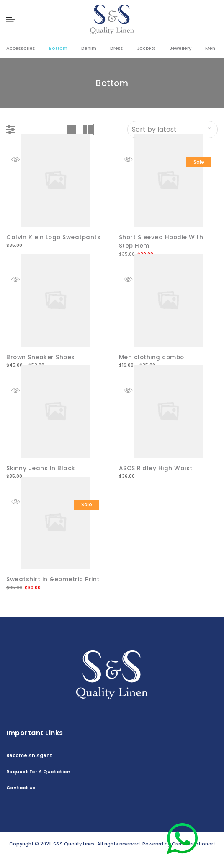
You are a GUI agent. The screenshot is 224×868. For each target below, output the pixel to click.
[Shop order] (173, 130)
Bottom (58, 48)
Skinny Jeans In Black (41, 467)
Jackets (146, 48)
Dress (117, 48)
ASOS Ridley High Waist (156, 467)
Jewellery (180, 48)
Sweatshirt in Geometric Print (54, 578)
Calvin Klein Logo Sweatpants (54, 237)
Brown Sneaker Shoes (41, 357)
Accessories (21, 48)
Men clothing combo (152, 357)
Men (210, 48)
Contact (116, 856)
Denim (89, 48)
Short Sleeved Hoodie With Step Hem (162, 241)
